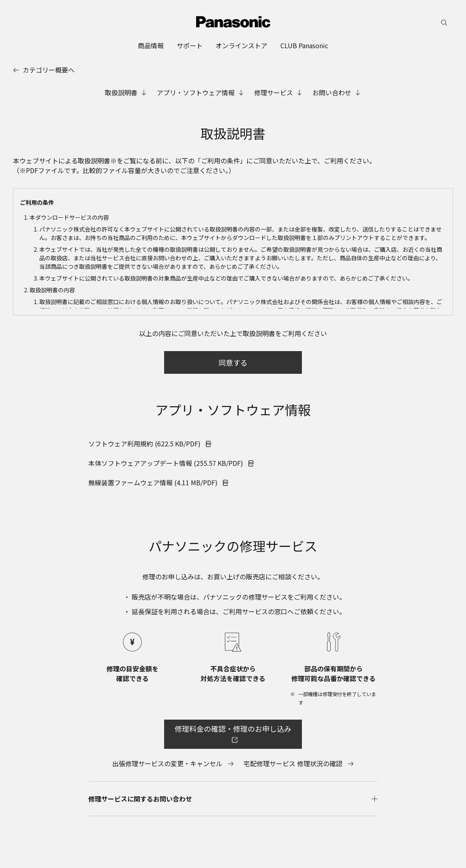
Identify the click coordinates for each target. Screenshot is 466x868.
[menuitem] (151, 45)
